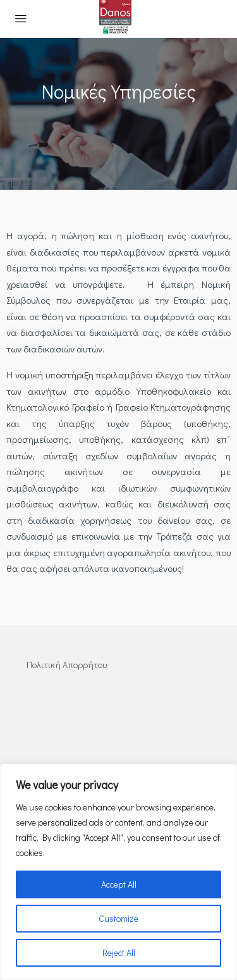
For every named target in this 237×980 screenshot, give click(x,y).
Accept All (119, 884)
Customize (118, 918)
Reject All (119, 952)
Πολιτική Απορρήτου (67, 665)
